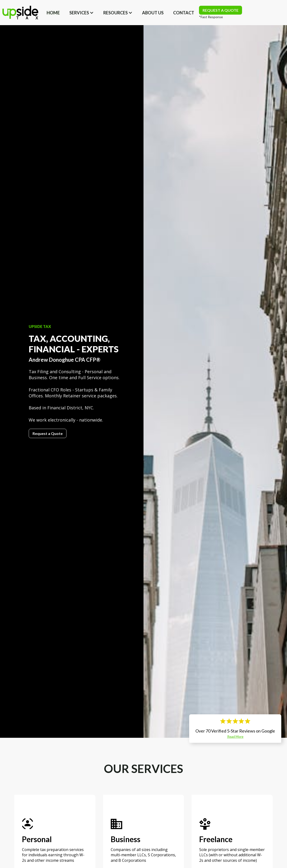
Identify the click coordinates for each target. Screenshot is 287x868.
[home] (20, 13)
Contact (184, 13)
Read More (235, 736)
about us (153, 13)
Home (53, 13)
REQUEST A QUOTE (221, 10)
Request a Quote (48, 433)
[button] (82, 13)
